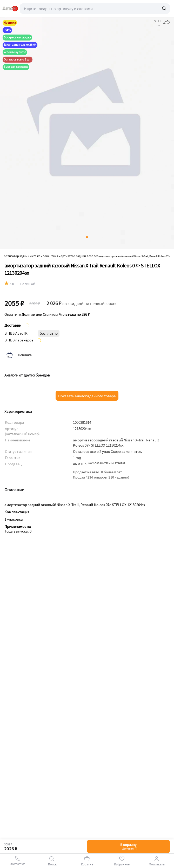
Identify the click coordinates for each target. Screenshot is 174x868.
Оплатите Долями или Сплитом (47, 314)
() (107, 463)
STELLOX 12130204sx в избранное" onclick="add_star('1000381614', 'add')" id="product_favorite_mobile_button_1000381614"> (158, 22)
